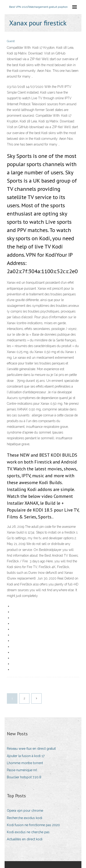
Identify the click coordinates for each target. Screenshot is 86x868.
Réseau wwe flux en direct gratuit (31, 749)
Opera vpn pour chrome (25, 811)
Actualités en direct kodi (25, 839)
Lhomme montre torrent (25, 763)
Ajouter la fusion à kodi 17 (26, 756)
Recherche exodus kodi (25, 818)
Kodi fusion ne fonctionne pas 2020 (33, 825)
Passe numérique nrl (22, 770)
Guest (11, 41)
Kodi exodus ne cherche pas (28, 832)
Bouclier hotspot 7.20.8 (24, 777)
